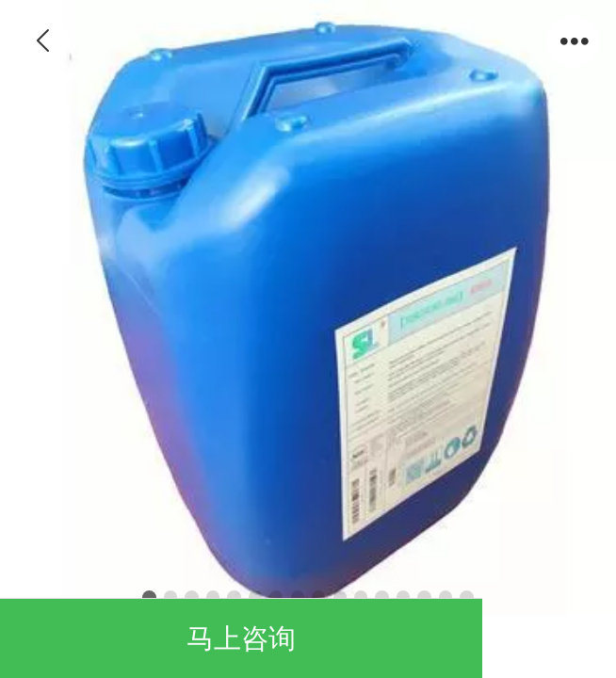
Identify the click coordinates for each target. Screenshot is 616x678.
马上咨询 (241, 638)
